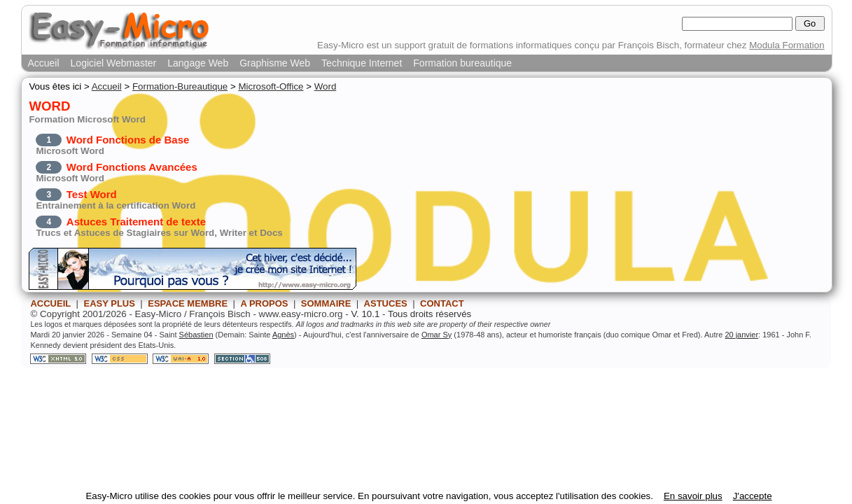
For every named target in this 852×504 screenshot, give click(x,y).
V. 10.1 (365, 314)
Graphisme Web (275, 63)
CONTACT (442, 303)
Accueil (43, 63)
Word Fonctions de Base (128, 140)
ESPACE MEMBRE (188, 303)
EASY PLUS (109, 303)
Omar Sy (437, 335)
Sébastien (196, 335)
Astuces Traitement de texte (136, 222)
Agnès (283, 335)
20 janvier (741, 335)
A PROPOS (264, 303)
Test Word (92, 194)
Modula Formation (787, 45)
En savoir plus (693, 496)
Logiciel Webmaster (114, 63)
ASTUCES (386, 303)
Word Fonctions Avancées (132, 167)
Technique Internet (362, 63)
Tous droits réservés (430, 314)
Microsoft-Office (271, 86)
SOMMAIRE (326, 303)
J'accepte (753, 496)
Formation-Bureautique (180, 86)
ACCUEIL (50, 303)
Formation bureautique (462, 63)
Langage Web (198, 63)
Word (326, 86)
